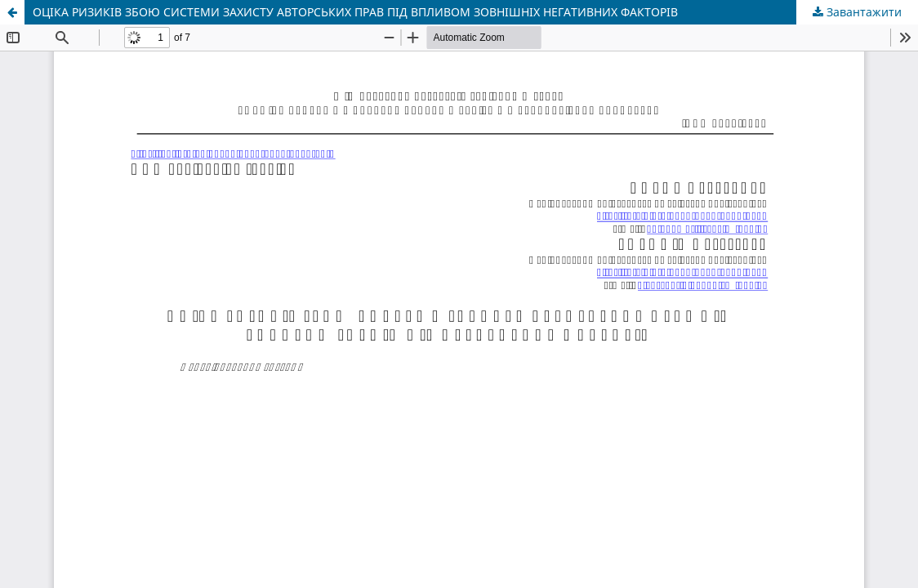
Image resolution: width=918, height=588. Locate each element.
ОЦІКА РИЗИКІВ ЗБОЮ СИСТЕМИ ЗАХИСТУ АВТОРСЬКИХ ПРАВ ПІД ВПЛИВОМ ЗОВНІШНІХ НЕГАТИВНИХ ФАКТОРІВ (355, 12)
